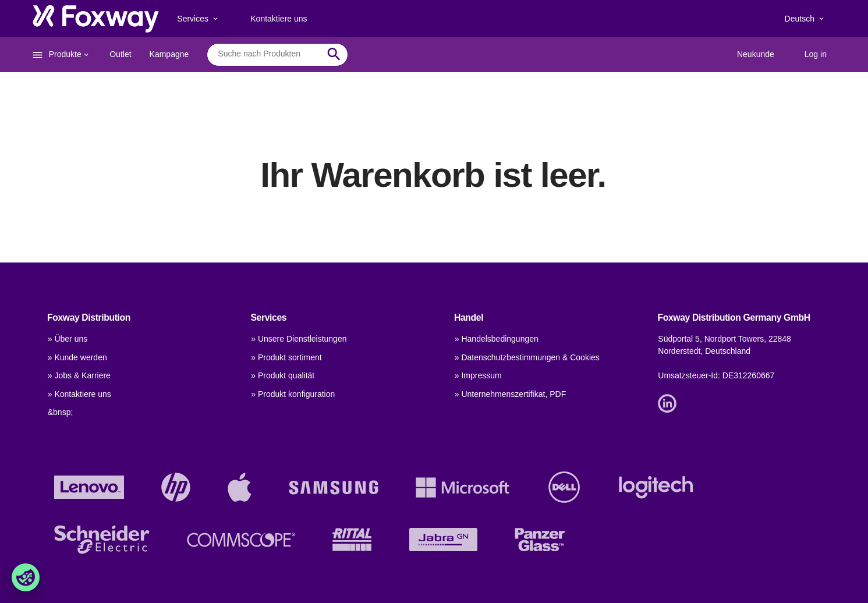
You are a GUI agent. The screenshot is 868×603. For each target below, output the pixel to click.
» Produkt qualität (283, 375)
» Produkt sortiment (286, 357)
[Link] (670, 403)
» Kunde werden (77, 357)
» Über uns (68, 339)
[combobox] (269, 54)
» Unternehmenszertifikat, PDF (510, 394)
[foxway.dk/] (96, 19)
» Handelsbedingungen (497, 339)
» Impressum (478, 375)
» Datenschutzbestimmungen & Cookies (527, 357)
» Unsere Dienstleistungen (299, 339)
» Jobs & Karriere (79, 375)
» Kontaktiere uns (79, 394)
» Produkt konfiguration (293, 394)
